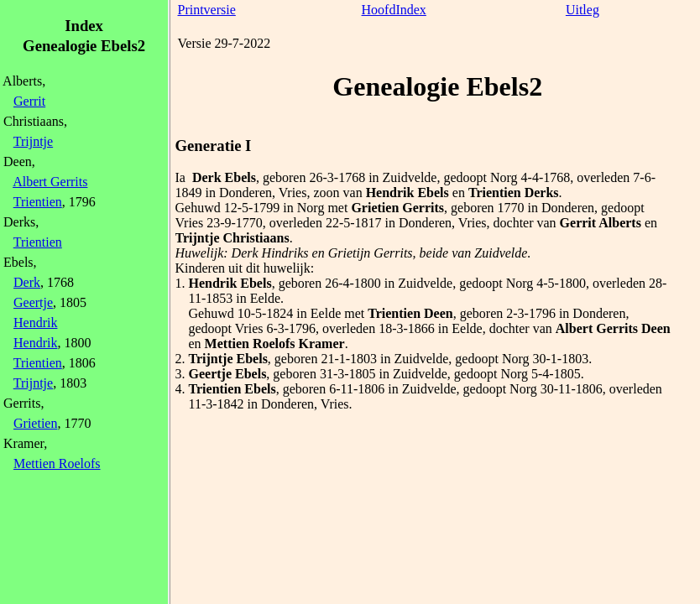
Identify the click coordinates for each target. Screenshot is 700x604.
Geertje (33, 302)
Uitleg (582, 10)
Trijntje (33, 141)
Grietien (35, 423)
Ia (180, 177)
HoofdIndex (394, 10)
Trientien (38, 202)
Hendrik (35, 323)
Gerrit (29, 101)
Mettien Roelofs (57, 463)
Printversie (207, 10)
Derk (27, 282)
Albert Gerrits (50, 182)
